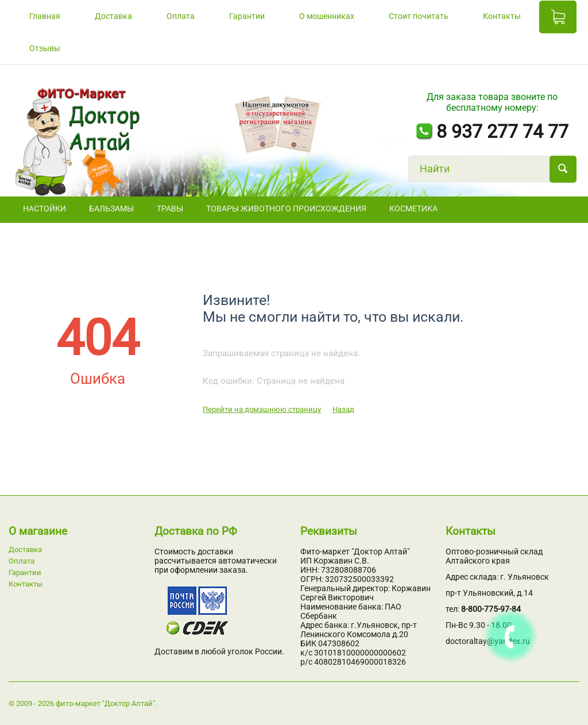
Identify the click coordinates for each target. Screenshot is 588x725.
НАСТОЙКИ (45, 209)
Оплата (181, 16)
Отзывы (45, 48)
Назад (343, 409)
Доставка (113, 16)
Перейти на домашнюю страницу (262, 409)
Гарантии (247, 16)
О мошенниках (327, 16)
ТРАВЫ (170, 209)
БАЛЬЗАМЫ (111, 209)
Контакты (502, 16)
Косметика (413, 209)
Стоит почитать (419, 16)
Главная (45, 16)
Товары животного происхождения (286, 209)
